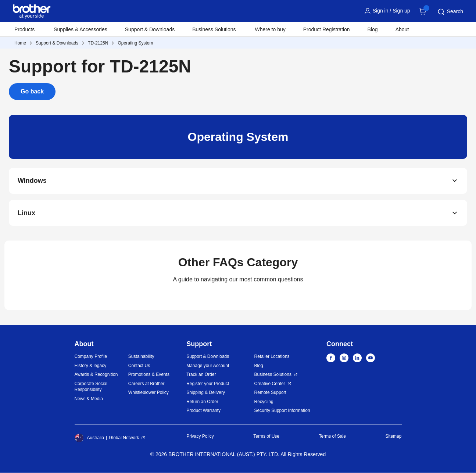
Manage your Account (208, 366)
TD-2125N (98, 43)
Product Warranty (203, 411)
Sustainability (141, 357)
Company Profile (91, 357)
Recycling (264, 402)
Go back (32, 91)
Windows (32, 181)
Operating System (135, 43)
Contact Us (139, 366)
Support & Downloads (150, 29)
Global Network (124, 438)
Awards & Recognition (96, 375)
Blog (373, 29)
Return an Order (202, 402)
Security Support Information (282, 411)
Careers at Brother (146, 384)
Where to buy (270, 29)
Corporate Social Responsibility (91, 387)
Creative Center (270, 384)
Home (20, 43)
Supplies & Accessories (80, 29)
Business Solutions (273, 375)
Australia (90, 438)
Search (450, 12)
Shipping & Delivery (206, 393)
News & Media (89, 399)
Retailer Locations (272, 357)
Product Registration (327, 29)
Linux (26, 213)
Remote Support (270, 393)
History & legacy (91, 366)
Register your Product (208, 384)
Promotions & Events (149, 375)
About (402, 29)
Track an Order (201, 375)
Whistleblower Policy (148, 393)
